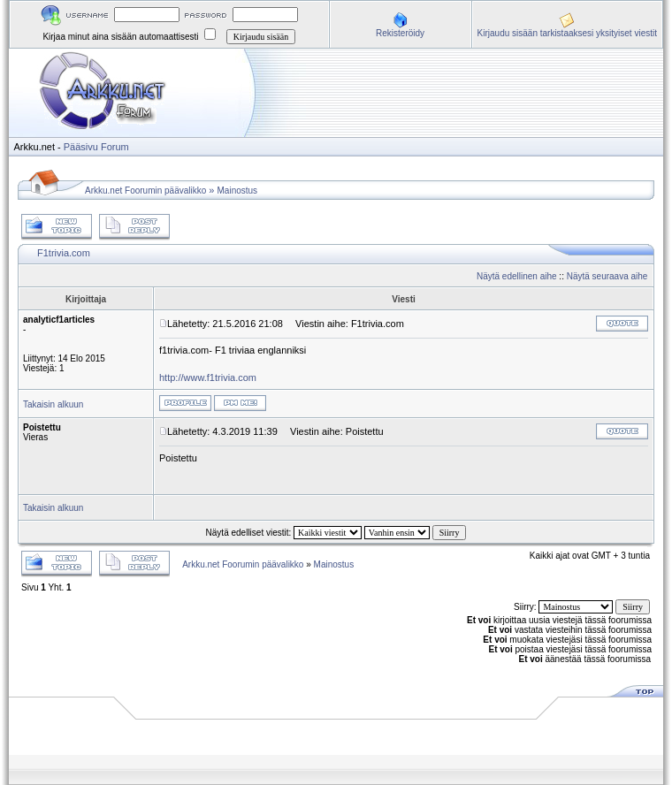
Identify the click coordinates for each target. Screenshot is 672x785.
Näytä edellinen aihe (517, 276)
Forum (115, 147)
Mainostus (238, 191)
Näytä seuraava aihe (607, 276)
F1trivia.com (64, 253)
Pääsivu (81, 147)
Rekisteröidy (400, 33)
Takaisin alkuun (53, 404)
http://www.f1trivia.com (208, 377)
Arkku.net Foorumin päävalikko (145, 191)
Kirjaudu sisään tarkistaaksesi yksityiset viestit (567, 33)
